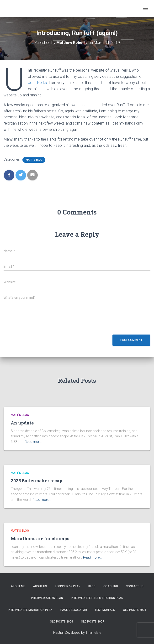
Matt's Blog (34, 160)
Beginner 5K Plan (68, 586)
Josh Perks (37, 83)
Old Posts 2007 (93, 622)
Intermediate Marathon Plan (30, 610)
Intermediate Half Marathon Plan (97, 598)
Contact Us (135, 586)
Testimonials (105, 610)
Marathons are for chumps (40, 539)
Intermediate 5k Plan (47, 598)
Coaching (111, 586)
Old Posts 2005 (135, 610)
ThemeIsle (93, 633)
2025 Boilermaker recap (37, 481)
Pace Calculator (74, 610)
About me (18, 586)
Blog (92, 586)
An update (22, 423)
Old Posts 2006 (61, 622)
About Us (40, 586)
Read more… (34, 442)
